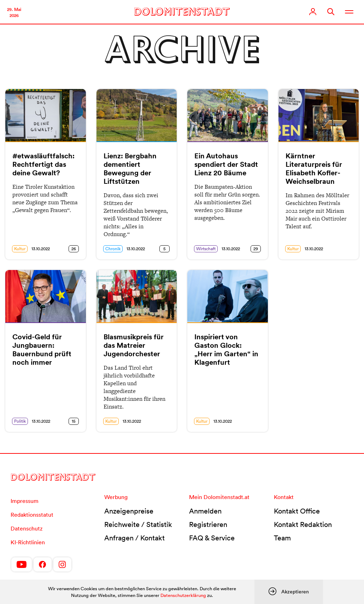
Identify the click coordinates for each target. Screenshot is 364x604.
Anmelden (205, 511)
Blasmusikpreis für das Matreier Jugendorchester (134, 345)
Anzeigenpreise (129, 511)
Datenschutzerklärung (183, 595)
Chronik (113, 249)
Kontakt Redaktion (303, 524)
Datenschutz (27, 528)
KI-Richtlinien (28, 542)
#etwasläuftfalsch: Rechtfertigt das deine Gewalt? (43, 164)
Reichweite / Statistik (138, 524)
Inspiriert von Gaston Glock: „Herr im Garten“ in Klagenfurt (226, 350)
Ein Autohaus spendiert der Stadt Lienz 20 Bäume (226, 164)
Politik (20, 421)
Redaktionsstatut (32, 515)
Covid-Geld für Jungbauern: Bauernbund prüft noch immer (42, 350)
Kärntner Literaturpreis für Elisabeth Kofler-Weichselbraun (314, 169)
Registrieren (208, 524)
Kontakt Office (297, 511)
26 (74, 249)
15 (74, 421)
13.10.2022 (41, 249)
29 (256, 249)
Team (282, 538)
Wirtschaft (206, 249)
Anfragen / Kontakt (134, 538)
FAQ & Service (212, 538)
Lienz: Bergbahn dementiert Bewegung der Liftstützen (130, 169)
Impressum (25, 501)
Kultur (20, 249)
